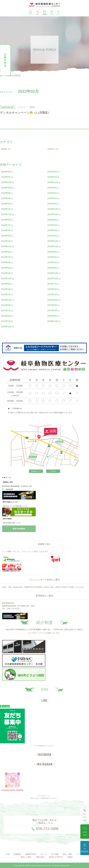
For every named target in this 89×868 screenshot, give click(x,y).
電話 (38, 13)
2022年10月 (54, 279)
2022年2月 (7, 295)
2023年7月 (7, 257)
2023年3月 (7, 268)
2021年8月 (53, 305)
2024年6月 (53, 225)
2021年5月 (53, 311)
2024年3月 (7, 236)
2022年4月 (7, 289)
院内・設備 (67, 854)
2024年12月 (54, 209)
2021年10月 (54, 300)
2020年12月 (54, 321)
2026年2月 (7, 177)
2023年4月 (53, 262)
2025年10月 (8, 188)
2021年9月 (7, 305)
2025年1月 (7, 209)
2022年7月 (53, 284)
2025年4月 (53, 198)
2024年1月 (7, 241)
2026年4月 (7, 172)
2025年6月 (53, 193)
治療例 (70, 857)
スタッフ (44, 854)
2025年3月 (7, 204)
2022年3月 (53, 289)
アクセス (52, 13)
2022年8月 (7, 284)
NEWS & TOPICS (56, 857)
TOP (8, 854)
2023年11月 (8, 246)
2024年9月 (7, 220)
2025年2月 (53, 204)
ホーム (30, 13)
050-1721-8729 (13, 609)
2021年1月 (7, 321)
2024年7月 (7, 225)
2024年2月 (53, 236)
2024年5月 (7, 230)
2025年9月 (53, 188)
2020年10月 (8, 327)
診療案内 (17, 854)
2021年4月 (7, 316)
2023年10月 (54, 246)
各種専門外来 (31, 854)
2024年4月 (53, 230)
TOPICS (53, 149)
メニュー (59, 13)
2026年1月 (53, 177)
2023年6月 (53, 257)
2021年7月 (7, 311)
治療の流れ (40, 857)
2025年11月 (54, 182)
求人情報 (55, 854)
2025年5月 (7, 198)
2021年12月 (8, 300)
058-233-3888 (47, 829)
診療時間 (45, 13)
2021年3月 (53, 316)
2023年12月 (54, 241)
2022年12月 (54, 273)
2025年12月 (8, 182)
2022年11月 (8, 279)
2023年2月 (53, 268)
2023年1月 (7, 273)
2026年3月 (53, 172)
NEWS (6, 149)
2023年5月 (7, 262)
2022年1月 (53, 295)
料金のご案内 (26, 857)
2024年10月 (54, 214)
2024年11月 (8, 214)
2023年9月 (7, 252)
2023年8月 (53, 252)
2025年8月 (7, 193)
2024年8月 (53, 220)
